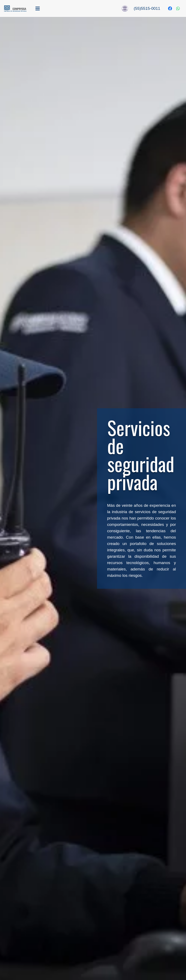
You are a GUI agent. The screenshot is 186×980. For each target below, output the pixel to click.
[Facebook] (170, 8)
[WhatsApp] (178, 8)
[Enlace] (15, 8)
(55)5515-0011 (147, 8)
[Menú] (63, 8)
